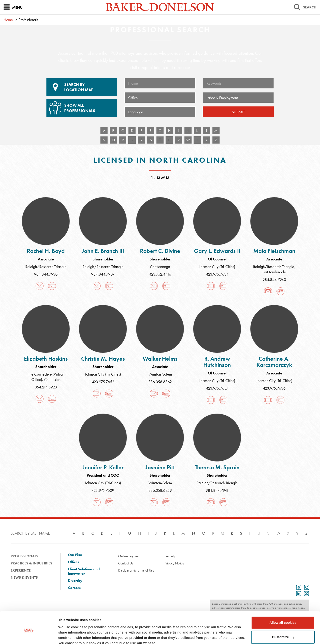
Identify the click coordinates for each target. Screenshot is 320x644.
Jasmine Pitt (160, 467)
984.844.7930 (46, 274)
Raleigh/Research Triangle (46, 267)
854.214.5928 (46, 387)
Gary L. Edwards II (217, 251)
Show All (81, 106)
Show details (69, 635)
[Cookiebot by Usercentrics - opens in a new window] (29, 635)
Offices (74, 562)
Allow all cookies (283, 603)
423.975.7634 (217, 274)
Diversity (75, 581)
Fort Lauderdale (274, 272)
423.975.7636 (274, 388)
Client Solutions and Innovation (84, 571)
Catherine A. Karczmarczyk (274, 362)
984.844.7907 (103, 274)
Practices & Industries (31, 563)
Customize (283, 617)
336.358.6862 (160, 382)
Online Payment (129, 556)
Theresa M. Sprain (217, 467)
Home (8, 20)
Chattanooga (160, 267)
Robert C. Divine (160, 251)
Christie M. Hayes (103, 359)
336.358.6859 (160, 490)
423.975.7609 (103, 490)
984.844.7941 (217, 490)
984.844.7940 (274, 279)
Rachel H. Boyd (46, 251)
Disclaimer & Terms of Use (136, 570)
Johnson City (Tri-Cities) (217, 267)
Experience (21, 570)
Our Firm (75, 555)
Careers (74, 588)
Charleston (52, 379)
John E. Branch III (103, 251)
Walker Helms (160, 359)
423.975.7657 (217, 388)
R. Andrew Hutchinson (217, 362)
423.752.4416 (160, 274)
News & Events (24, 577)
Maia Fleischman (274, 251)
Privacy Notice (174, 563)
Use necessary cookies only (283, 632)
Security (170, 556)
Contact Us (126, 563)
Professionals (24, 556)
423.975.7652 (103, 382)
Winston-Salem (160, 374)
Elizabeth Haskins (46, 359)
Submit (238, 112)
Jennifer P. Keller (103, 467)
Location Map (82, 87)
